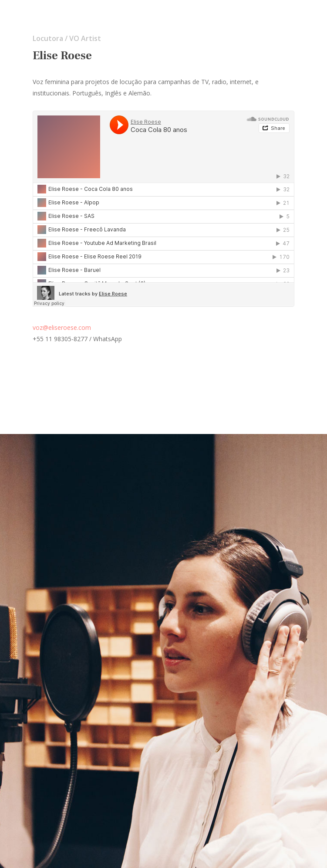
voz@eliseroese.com (62, 327)
